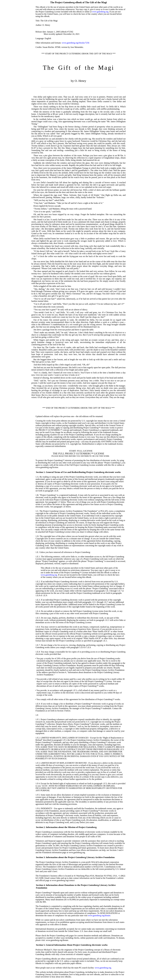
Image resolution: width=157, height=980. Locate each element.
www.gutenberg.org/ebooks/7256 (76, 43)
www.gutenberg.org (100, 12)
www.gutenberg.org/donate (99, 915)
